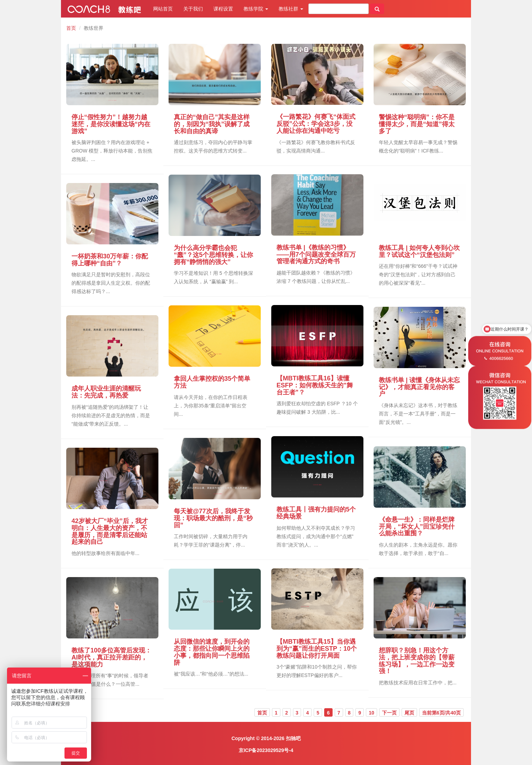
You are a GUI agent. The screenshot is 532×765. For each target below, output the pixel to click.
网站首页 (163, 9)
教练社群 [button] (291, 9)
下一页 (389, 713)
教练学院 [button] (256, 9)
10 (371, 713)
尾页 (409, 713)
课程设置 (223, 9)
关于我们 (193, 9)
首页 (71, 28)
